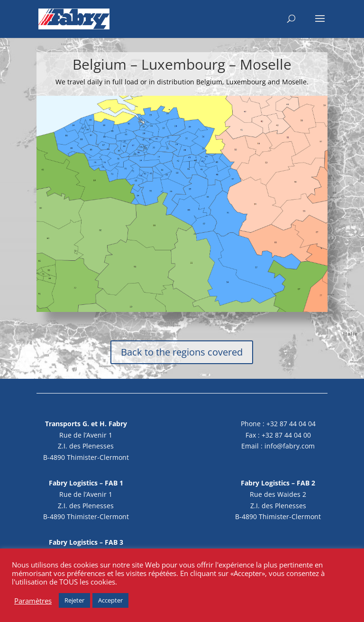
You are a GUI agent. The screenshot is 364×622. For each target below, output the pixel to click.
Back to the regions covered (182, 352)
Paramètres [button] (33, 601)
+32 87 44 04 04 (291, 424)
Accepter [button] (110, 600)
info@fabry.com (290, 446)
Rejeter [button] (74, 600)
